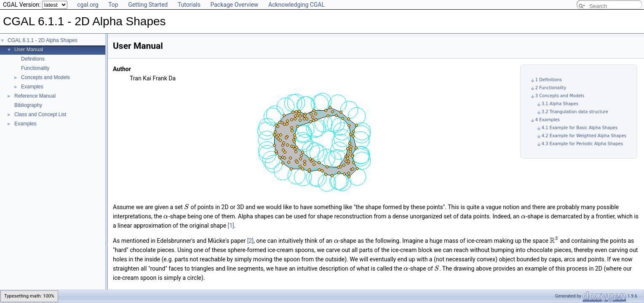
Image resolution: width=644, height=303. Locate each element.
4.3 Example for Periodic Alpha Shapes (582, 144)
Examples (32, 87)
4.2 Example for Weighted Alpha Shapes (584, 136)
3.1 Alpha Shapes (560, 104)
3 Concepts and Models (560, 96)
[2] (250, 241)
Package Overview (234, 5)
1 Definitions (549, 80)
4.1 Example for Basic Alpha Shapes (580, 128)
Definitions (33, 59)
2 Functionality (551, 88)
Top (113, 5)
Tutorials (189, 5)
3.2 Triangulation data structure (575, 112)
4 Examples (548, 120)
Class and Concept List (40, 114)
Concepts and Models (45, 77)
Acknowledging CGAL (297, 5)
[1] (231, 226)
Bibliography (28, 105)
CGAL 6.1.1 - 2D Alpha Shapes (43, 40)
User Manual (29, 50)
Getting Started (148, 5)
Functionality (35, 68)
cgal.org (88, 5)
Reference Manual (35, 96)
